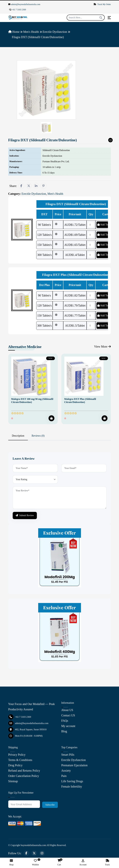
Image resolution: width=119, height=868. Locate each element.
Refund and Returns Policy (24, 771)
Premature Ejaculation (74, 765)
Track (107, 862)
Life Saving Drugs (72, 781)
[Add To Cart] (51, 418)
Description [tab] (18, 436)
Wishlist (35, 862)
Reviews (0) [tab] (38, 436)
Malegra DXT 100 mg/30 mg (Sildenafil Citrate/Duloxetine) (32, 400)
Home (14, 32)
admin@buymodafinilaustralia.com (24, 4)
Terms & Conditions (20, 760)
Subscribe (50, 805)
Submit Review (25, 515)
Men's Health (31, 32)
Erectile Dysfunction (55, 32)
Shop (11, 862)
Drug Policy (15, 765)
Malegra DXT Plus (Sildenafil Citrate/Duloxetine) (80, 400)
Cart (59, 862)
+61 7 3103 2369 (18, 10)
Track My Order (102, 4)
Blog (64, 731)
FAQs (65, 721)
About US (67, 710)
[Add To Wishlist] (110, 140)
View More (102, 347)
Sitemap (13, 781)
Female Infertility (72, 787)
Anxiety (66, 771)
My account (68, 726)
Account (83, 862)
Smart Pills (68, 755)
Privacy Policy (17, 755)
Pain (64, 776)
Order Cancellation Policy (24, 776)
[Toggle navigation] (109, 18)
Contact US (68, 715)
